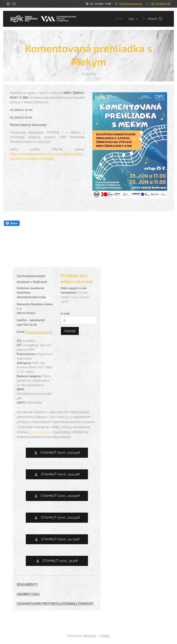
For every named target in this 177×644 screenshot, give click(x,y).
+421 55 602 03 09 (160, 4)
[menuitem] (119, 19)
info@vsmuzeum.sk (131, 4)
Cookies (105, 636)
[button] (155, 19)
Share (12, 223)
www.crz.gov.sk (40, 432)
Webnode (90, 636)
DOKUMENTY (27, 584)
